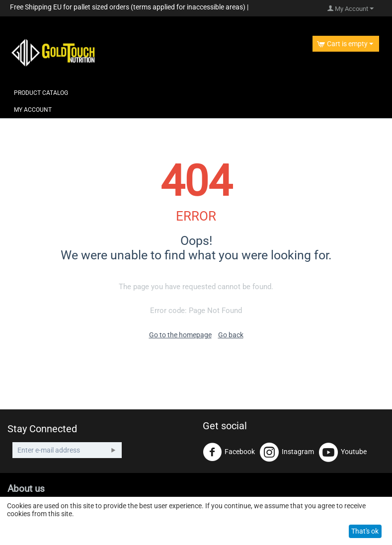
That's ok (365, 531)
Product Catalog (41, 93)
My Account (33, 110)
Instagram (287, 452)
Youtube (343, 452)
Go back (231, 335)
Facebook (229, 452)
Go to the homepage (180, 335)
